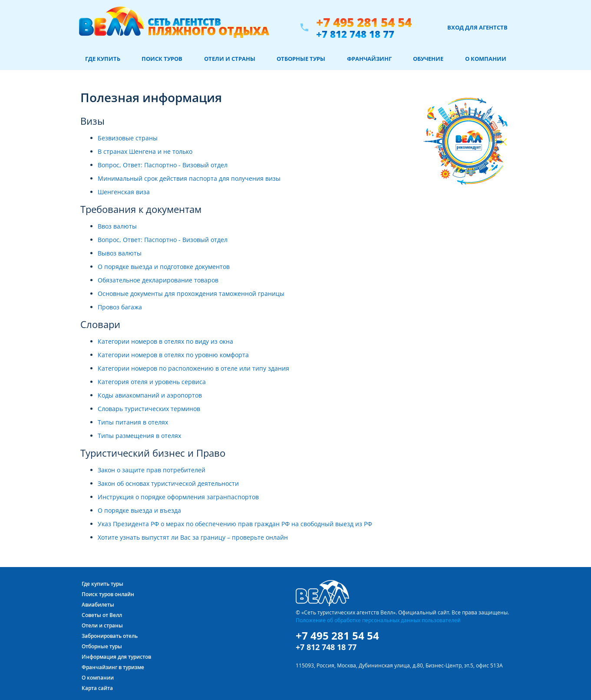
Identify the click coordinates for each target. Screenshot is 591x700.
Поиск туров (162, 59)
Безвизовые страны (128, 138)
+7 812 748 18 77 (355, 34)
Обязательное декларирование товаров (158, 280)
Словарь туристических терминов (149, 409)
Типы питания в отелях (133, 422)
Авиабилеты (98, 605)
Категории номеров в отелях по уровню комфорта (173, 355)
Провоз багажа (120, 307)
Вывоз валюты (120, 253)
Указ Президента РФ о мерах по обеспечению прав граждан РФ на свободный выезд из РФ (235, 524)
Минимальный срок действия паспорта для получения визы (189, 178)
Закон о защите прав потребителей (152, 470)
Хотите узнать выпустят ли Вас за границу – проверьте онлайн (193, 537)
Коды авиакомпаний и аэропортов (150, 395)
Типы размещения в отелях (139, 436)
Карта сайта (97, 688)
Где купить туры (102, 584)
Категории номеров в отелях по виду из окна (165, 341)
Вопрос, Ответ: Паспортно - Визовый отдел (163, 165)
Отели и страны (230, 59)
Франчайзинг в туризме (113, 667)
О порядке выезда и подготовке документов (164, 267)
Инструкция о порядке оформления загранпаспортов (178, 497)
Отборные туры (301, 59)
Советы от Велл (102, 615)
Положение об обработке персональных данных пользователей (378, 620)
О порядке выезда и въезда (139, 510)
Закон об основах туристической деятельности (168, 483)
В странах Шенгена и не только (145, 151)
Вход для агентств (477, 27)
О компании (486, 59)
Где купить (103, 59)
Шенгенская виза (124, 192)
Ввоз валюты (117, 226)
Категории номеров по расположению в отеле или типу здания (193, 368)
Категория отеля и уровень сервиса (152, 382)
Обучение (428, 59)
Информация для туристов (116, 657)
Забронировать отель (110, 636)
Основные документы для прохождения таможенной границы (191, 294)
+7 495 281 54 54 (364, 22)
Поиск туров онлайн (108, 594)
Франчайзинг (369, 59)
